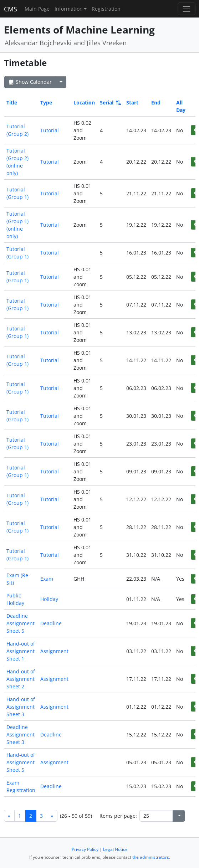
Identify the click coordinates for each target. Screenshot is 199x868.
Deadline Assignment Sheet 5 (21, 623)
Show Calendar (30, 82)
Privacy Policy (85, 849)
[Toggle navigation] (186, 9)
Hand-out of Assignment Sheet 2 (21, 679)
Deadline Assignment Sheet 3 (21, 735)
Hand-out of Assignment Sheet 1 (21, 651)
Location (84, 102)
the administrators (151, 857)
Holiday (49, 599)
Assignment (54, 651)
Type (46, 102)
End (156, 102)
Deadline (51, 623)
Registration (106, 9)
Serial (110, 102)
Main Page (37, 9)
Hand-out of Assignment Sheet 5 (21, 762)
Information (69, 9)
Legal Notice (115, 849)
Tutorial (50, 130)
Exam (47, 579)
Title (12, 102)
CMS (11, 9)
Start (132, 102)
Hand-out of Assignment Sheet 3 (21, 707)
